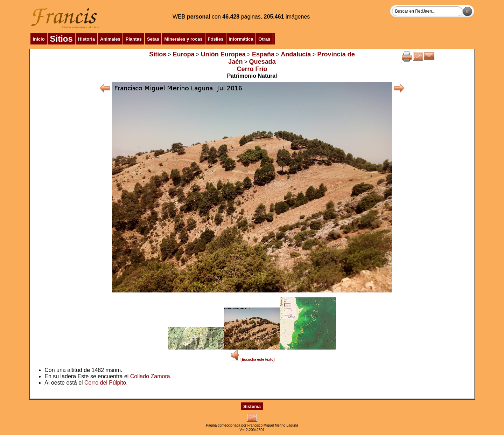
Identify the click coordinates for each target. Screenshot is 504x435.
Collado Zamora (150, 376)
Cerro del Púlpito (105, 383)
